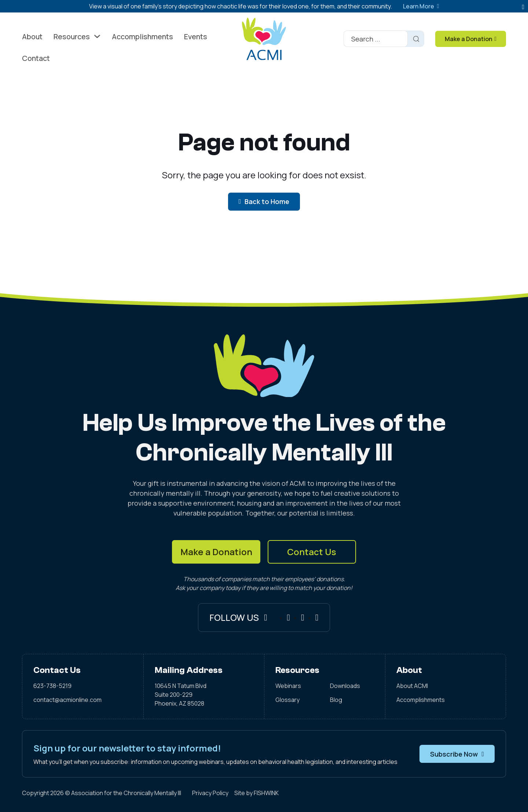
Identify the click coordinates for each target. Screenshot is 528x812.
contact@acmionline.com (67, 700)
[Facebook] (288, 618)
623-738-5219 (52, 686)
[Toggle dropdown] (97, 36)
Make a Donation (216, 552)
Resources (72, 37)
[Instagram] (303, 618)
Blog (336, 700)
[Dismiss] (523, 7)
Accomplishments (142, 37)
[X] (317, 618)
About (32, 37)
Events (196, 37)
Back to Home (264, 201)
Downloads (345, 686)
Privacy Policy (210, 793)
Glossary (287, 700)
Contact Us (312, 552)
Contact (36, 58)
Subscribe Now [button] (457, 754)
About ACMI (412, 686)
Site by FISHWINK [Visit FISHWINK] (256, 793)
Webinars (288, 686)
